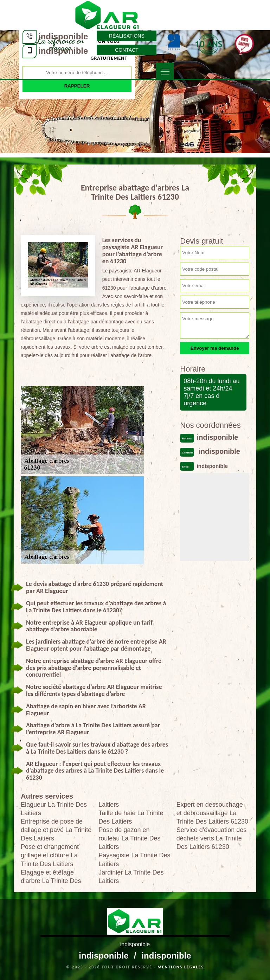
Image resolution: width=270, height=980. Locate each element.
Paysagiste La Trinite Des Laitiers (134, 859)
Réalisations (127, 36)
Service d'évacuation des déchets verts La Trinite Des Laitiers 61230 (212, 838)
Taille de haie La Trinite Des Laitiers (131, 817)
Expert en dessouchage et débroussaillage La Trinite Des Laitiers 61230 (212, 813)
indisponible (63, 36)
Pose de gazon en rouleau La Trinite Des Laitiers (129, 838)
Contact (127, 50)
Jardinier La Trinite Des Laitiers (131, 877)
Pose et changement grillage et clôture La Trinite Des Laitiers (50, 855)
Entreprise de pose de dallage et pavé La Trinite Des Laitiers (56, 830)
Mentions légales (181, 967)
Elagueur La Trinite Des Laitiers (54, 809)
